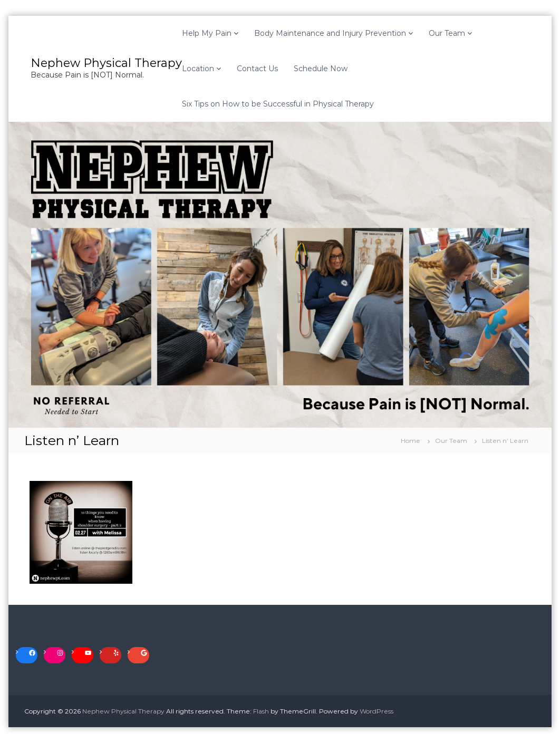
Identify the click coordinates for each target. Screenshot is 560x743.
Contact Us (257, 69)
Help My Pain (207, 33)
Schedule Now (321, 69)
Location (198, 69)
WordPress (376, 711)
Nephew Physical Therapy (106, 63)
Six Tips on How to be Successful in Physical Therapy (278, 104)
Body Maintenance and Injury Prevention (330, 33)
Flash (261, 711)
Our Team (447, 33)
